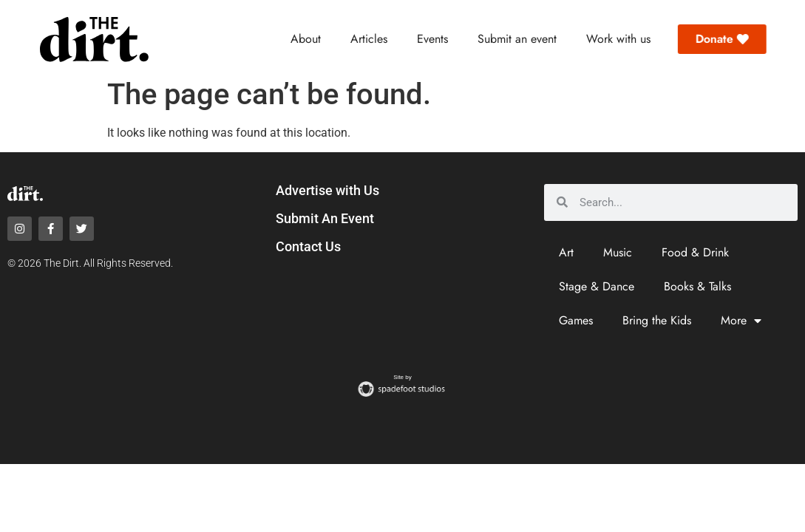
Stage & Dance (597, 286)
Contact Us (308, 246)
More (741, 321)
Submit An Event (325, 218)
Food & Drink (695, 252)
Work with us (618, 39)
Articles (369, 39)
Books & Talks (697, 286)
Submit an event (517, 39)
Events (432, 39)
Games (576, 320)
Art (566, 252)
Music (618, 252)
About (306, 39)
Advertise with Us (327, 190)
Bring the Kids (657, 320)
